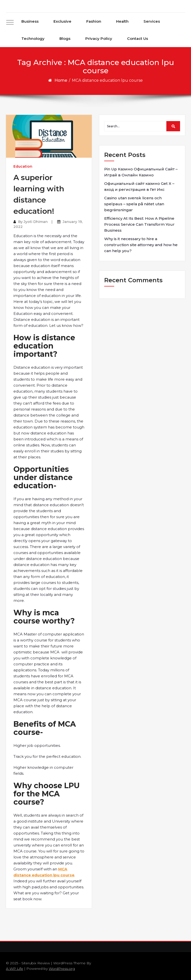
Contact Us (138, 38)
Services (152, 21)
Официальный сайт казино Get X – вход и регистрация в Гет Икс (139, 186)
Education (23, 166)
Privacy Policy (99, 38)
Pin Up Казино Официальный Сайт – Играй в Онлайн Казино (141, 172)
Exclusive (62, 21)
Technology (33, 38)
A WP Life (15, 969)
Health (122, 21)
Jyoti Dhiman (36, 222)
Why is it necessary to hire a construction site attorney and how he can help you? (141, 245)
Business (30, 21)
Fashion (94, 21)
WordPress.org (62, 969)
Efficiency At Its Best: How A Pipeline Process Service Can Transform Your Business (139, 224)
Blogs (65, 38)
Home (61, 80)
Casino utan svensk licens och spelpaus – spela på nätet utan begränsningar (134, 204)
